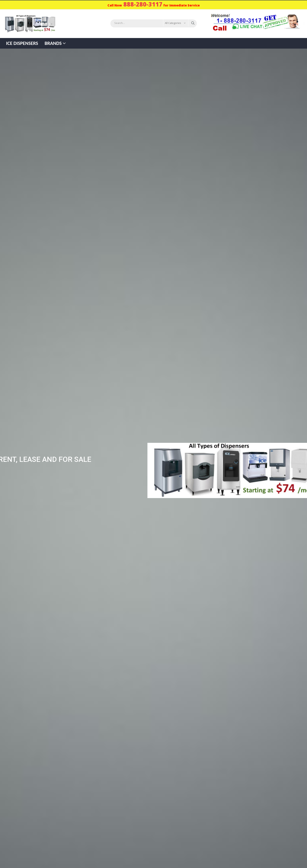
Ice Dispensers (22, 43)
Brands (53, 43)
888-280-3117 (143, 4)
